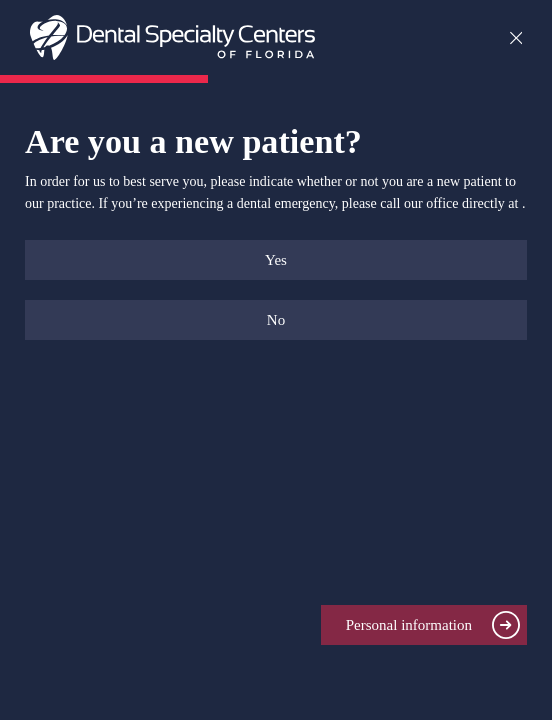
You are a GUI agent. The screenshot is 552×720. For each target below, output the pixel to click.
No (276, 320)
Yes (276, 260)
